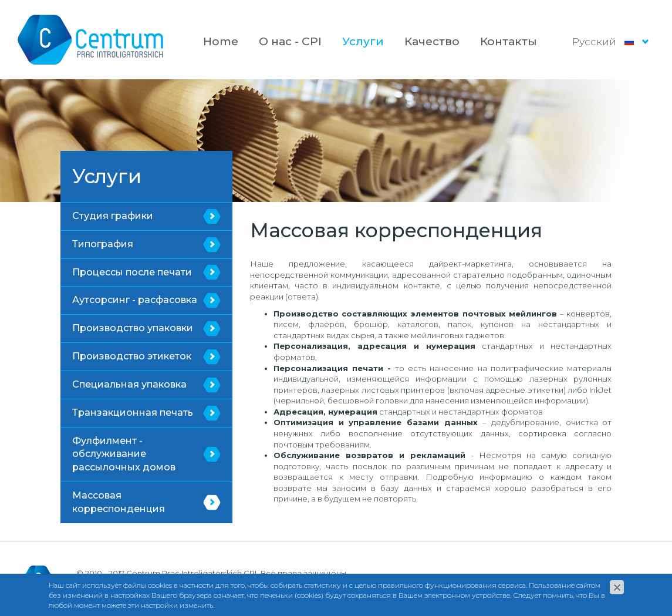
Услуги (363, 41)
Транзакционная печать (133, 413)
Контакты (509, 41)
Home (221, 41)
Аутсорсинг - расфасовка (135, 300)
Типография (103, 244)
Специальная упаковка (129, 384)
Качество (432, 41)
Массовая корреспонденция (119, 502)
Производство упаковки (133, 328)
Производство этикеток (132, 356)
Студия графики (113, 216)
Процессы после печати (132, 272)
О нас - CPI (290, 41)
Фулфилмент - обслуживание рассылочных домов (124, 454)
